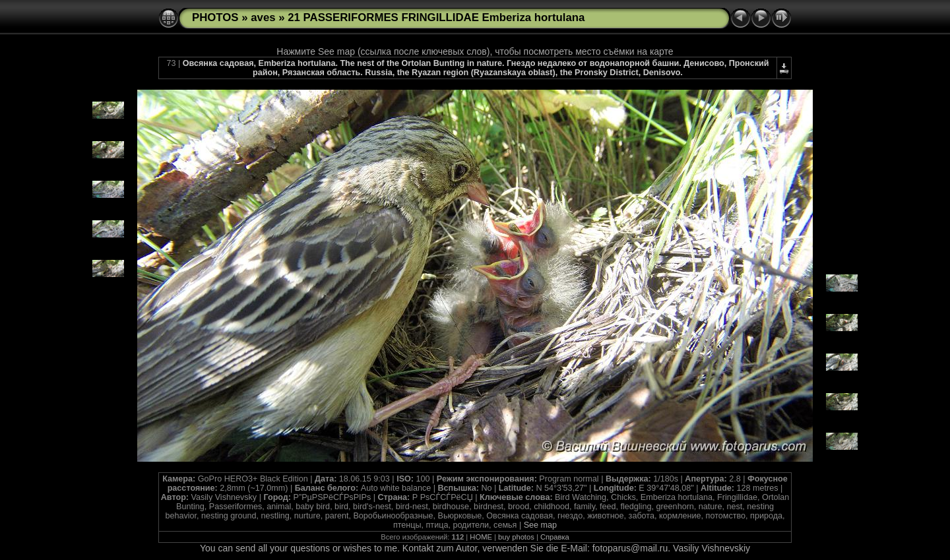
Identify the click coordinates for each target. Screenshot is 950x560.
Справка (555, 537)
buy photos (516, 537)
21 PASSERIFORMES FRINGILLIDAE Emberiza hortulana (436, 17)
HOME (481, 537)
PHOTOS (215, 17)
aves (263, 17)
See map (540, 525)
